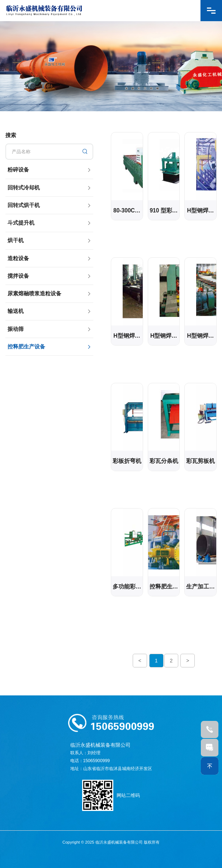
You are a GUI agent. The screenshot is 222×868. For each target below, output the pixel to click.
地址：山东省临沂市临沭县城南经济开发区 (111, 769)
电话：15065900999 (90, 761)
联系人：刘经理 (85, 753)
